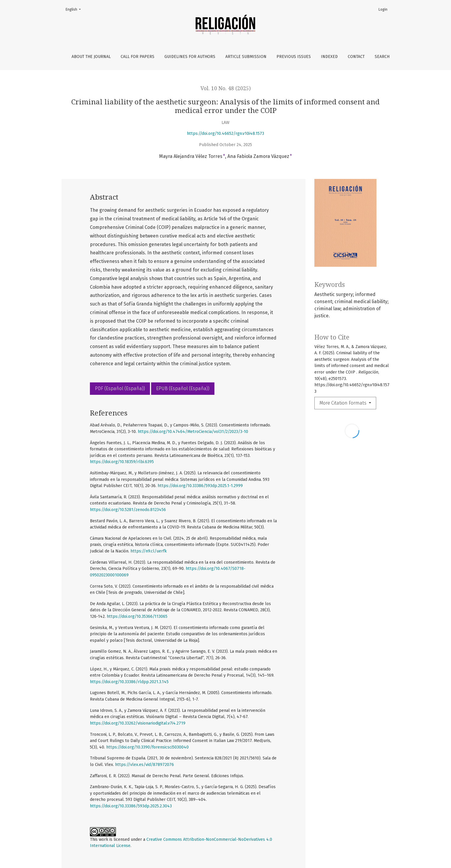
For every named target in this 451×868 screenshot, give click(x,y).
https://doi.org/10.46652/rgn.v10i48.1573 (226, 134)
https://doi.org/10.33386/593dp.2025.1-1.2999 (200, 486)
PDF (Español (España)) (120, 388)
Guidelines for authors (190, 57)
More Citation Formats (343, 403)
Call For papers (138, 57)
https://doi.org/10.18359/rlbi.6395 (122, 462)
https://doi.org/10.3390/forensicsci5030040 (147, 747)
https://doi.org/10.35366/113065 (137, 616)
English (75, 9)
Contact (356, 57)
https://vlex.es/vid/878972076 (144, 765)
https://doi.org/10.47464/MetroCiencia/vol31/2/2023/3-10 (193, 432)
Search (382, 57)
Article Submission (246, 57)
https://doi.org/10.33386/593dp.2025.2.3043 (131, 806)
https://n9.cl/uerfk (149, 551)
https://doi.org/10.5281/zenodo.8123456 (128, 510)
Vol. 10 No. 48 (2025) (226, 88)
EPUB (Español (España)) (183, 388)
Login (383, 9)
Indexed (329, 57)
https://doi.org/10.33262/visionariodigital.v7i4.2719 (138, 723)
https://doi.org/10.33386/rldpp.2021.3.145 (129, 682)
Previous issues (294, 57)
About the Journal (91, 57)
